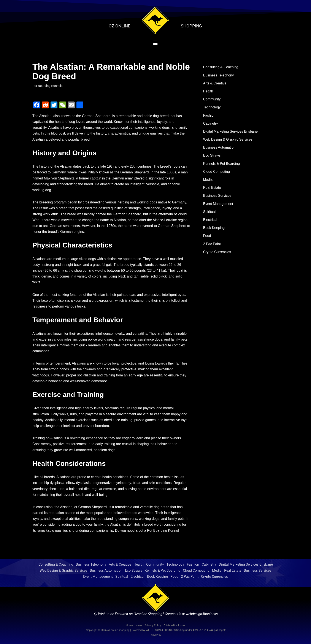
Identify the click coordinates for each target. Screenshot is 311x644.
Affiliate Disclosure (175, 625)
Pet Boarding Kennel (163, 531)
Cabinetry (211, 123)
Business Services (217, 196)
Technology (212, 107)
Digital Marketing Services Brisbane (231, 131)
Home (129, 625)
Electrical (210, 220)
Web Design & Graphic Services (228, 139)
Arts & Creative (215, 83)
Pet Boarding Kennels (47, 86)
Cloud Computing (217, 172)
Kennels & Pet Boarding (222, 164)
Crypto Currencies (217, 252)
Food (207, 236)
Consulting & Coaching (221, 67)
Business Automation (219, 147)
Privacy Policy (153, 625)
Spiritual (209, 212)
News (139, 625)
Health (208, 91)
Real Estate (212, 188)
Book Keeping (214, 228)
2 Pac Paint (212, 244)
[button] (156, 43)
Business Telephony (219, 75)
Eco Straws (212, 155)
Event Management (218, 204)
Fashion (209, 115)
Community (212, 99)
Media (208, 180)
